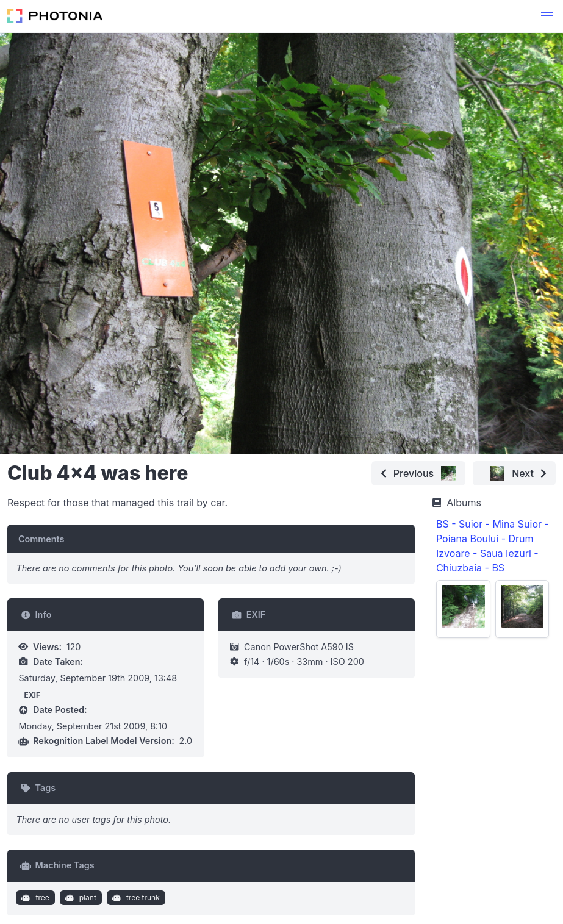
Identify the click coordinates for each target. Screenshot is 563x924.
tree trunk (134, 898)
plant (79, 898)
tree (34, 898)
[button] (547, 16)
